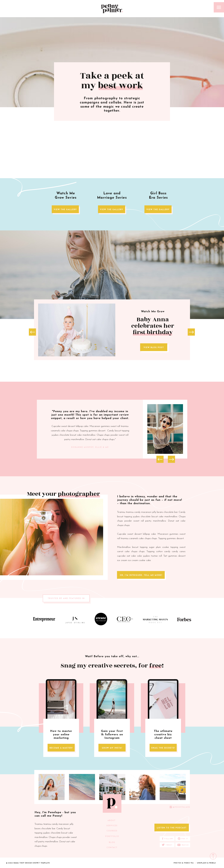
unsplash (202, 863)
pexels (213, 863)
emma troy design (23, 863)
